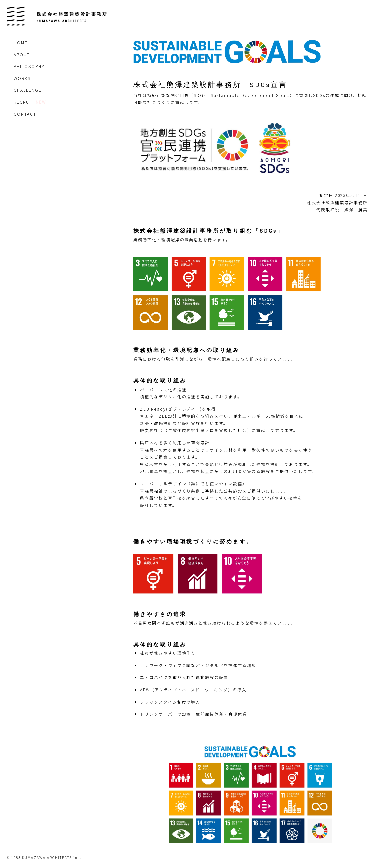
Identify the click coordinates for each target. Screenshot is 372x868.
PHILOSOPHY (29, 66)
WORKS (22, 78)
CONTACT (25, 114)
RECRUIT (24, 102)
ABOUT (22, 54)
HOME (21, 42)
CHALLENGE (28, 90)
